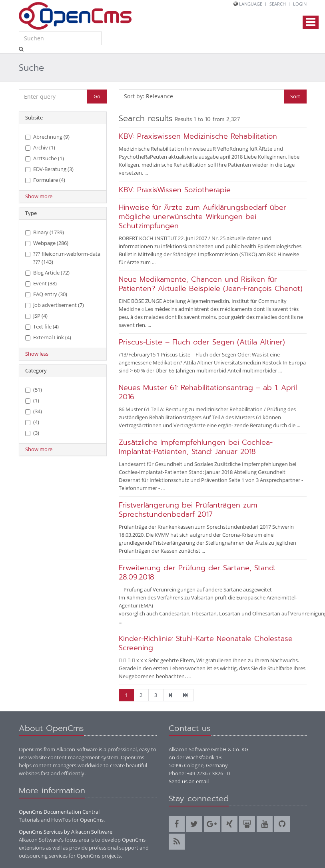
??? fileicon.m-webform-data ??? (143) (63, 258)
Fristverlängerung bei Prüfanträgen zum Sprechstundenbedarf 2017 (188, 510)
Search (278, 4)
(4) (32, 422)
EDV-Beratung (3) (49, 169)
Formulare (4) (45, 180)
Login (300, 4)
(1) (32, 400)
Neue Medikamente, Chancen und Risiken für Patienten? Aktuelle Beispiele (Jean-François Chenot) (211, 284)
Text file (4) (42, 326)
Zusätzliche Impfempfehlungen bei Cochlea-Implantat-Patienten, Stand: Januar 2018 (196, 447)
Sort (295, 96)
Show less (37, 354)
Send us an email (189, 781)
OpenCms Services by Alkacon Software (66, 832)
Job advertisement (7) (55, 305)
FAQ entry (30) (46, 294)
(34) (34, 411)
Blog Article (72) (47, 273)
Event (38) (41, 283)
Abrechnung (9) (47, 137)
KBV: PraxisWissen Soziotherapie (175, 190)
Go (97, 96)
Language (251, 4)
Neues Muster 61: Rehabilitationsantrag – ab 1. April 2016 (208, 392)
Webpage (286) (47, 243)
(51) (34, 390)
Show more (39, 196)
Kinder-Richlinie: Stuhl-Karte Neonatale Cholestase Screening (206, 643)
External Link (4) (48, 337)
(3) (32, 433)
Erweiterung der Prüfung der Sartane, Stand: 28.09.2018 (197, 572)
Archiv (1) (40, 147)
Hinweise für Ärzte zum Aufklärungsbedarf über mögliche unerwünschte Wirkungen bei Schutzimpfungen (202, 217)
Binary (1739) (45, 232)
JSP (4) (36, 316)
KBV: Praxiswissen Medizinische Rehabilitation (198, 136)
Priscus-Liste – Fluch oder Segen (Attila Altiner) (202, 342)
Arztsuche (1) (45, 158)
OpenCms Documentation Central (59, 812)
